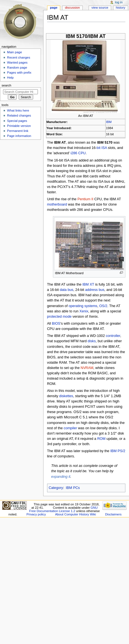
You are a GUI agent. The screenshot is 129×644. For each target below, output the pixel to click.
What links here (18, 110)
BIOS (56, 324)
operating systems (83, 306)
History (121, 8)
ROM (101, 439)
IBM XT (88, 284)
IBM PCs (73, 488)
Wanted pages (17, 62)
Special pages (17, 121)
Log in (119, 2)
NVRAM (87, 368)
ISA (104, 148)
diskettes (66, 396)
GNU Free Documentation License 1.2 (64, 509)
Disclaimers (113, 514)
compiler (70, 428)
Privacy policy (36, 514)
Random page (17, 67)
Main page (14, 52)
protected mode (59, 317)
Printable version (19, 126)
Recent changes (19, 57)
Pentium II (85, 199)
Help (10, 78)
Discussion (72, 8)
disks (92, 341)
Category (56, 488)
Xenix (84, 311)
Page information (19, 136)
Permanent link (18, 131)
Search (7, 85)
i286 (74, 153)
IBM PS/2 (118, 451)
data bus (66, 290)
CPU (82, 153)
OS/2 (103, 306)
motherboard (57, 204)
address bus (95, 290)
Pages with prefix (19, 73)
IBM (109, 122)
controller (113, 336)
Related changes (19, 115)
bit (98, 148)
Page (54, 8)
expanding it (61, 477)
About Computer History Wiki (76, 514)
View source (100, 8)
